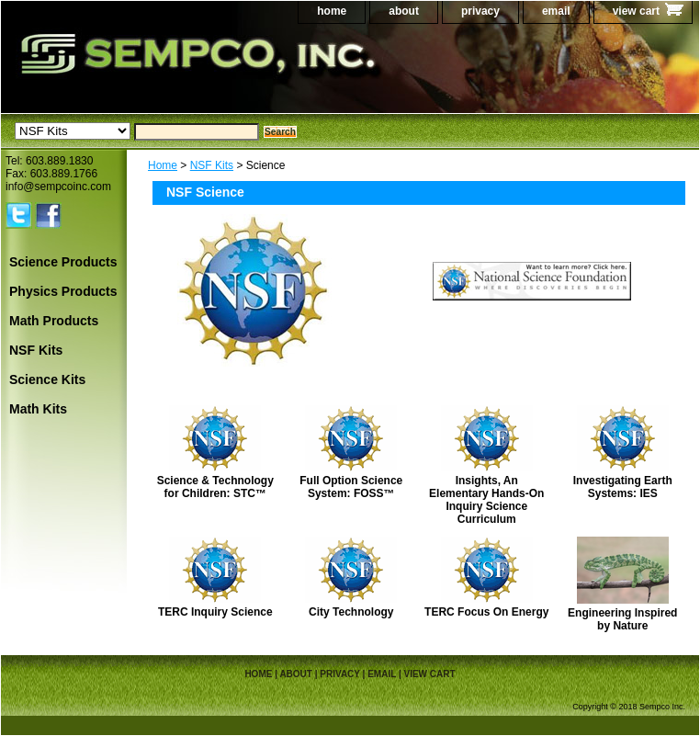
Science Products (63, 262)
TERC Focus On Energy (486, 612)
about (404, 11)
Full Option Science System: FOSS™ (351, 487)
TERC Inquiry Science (215, 612)
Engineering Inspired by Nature (622, 619)
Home (163, 165)
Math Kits (38, 409)
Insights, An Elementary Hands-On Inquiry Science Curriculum (486, 500)
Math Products (54, 321)
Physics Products (63, 291)
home (332, 11)
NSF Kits (212, 165)
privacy (480, 11)
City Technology (351, 612)
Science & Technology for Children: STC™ (215, 487)
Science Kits (47, 379)
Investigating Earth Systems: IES (623, 487)
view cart (636, 11)
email (556, 11)
